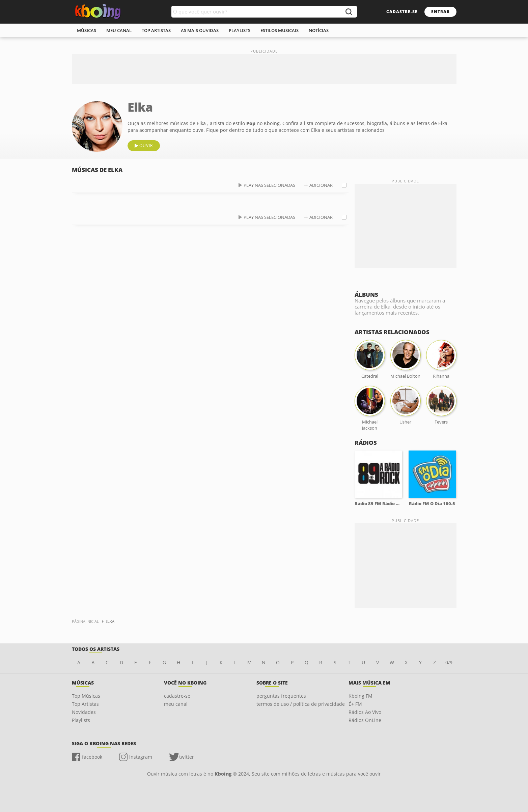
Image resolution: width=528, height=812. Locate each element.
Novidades (84, 712)
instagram (141, 757)
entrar (440, 12)
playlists (240, 30)
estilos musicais (280, 30)
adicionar (321, 185)
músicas (87, 30)
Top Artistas (85, 704)
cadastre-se (402, 12)
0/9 (449, 662)
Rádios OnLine (365, 720)
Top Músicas (86, 696)
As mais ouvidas (200, 30)
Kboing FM (360, 696)
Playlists (81, 720)
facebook (92, 757)
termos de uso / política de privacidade (301, 704)
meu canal (119, 30)
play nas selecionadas (269, 185)
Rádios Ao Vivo (365, 712)
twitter (187, 757)
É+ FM (355, 704)
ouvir (146, 146)
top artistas (156, 30)
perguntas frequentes (281, 696)
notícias (319, 30)
